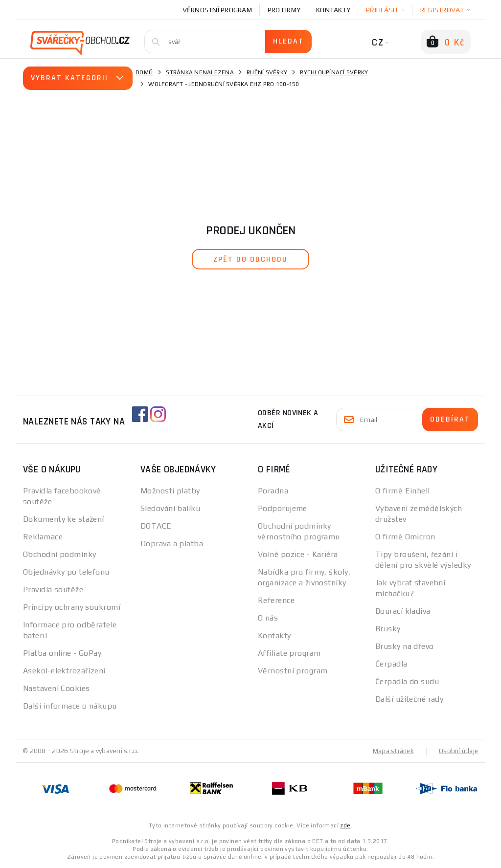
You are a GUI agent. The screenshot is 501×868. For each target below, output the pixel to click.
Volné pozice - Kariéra (298, 554)
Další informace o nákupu (70, 706)
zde (345, 825)
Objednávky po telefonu (66, 572)
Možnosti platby (170, 491)
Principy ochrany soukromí (72, 607)
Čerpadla (391, 664)
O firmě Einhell (403, 491)
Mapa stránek (391, 751)
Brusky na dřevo (405, 646)
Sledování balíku (170, 508)
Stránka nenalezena (200, 72)
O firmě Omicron (405, 537)
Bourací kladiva (403, 611)
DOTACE (156, 526)
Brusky (388, 629)
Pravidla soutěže (53, 590)
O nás (268, 618)
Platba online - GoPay (62, 653)
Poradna (273, 491)
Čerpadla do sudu (407, 681)
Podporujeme (283, 508)
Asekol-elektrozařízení (64, 671)
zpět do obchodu (250, 259)
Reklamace (43, 537)
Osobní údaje (458, 751)
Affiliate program (289, 653)
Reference (276, 600)
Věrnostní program (217, 10)
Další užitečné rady (409, 699)
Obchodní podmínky (59, 554)
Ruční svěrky (267, 72)
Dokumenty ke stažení (64, 519)
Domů (144, 72)
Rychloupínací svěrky (334, 72)
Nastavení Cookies (56, 688)
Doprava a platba (172, 544)
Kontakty (333, 10)
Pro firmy (284, 10)
